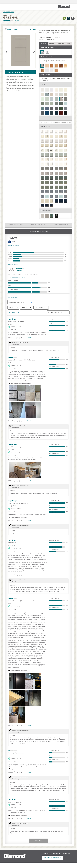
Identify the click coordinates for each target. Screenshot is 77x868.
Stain (42, 118)
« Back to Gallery (9, 12)
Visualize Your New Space (53, 858)
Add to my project (13, 29)
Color (43, 85)
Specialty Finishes (46, 211)
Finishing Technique (61, 225)
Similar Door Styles (38, 225)
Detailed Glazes (46, 127)
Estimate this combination (16, 72)
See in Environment (16, 225)
